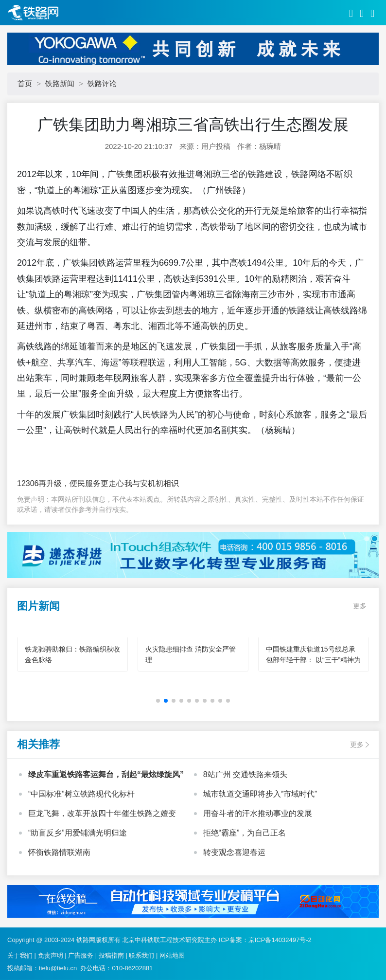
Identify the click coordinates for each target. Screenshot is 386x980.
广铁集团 (125, 174)
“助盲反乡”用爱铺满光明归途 (78, 833)
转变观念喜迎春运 (234, 852)
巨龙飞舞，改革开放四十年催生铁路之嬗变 (102, 813)
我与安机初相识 (152, 483)
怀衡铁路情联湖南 (59, 852)
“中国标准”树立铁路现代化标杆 (81, 794)
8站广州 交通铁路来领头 (245, 774)
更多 (360, 606)
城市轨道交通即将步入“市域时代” (260, 794)
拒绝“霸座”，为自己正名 (245, 833)
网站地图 (172, 955)
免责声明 (51, 955)
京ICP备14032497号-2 (280, 940)
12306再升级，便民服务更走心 (71, 483)
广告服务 (81, 955)
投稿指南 (111, 955)
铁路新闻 (60, 83)
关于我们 (20, 955)
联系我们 (141, 955)
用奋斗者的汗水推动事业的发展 (258, 813)
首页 (25, 83)
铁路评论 (102, 83)
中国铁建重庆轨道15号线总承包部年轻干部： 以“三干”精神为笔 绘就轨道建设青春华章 (313, 660)
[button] (158, 701)
